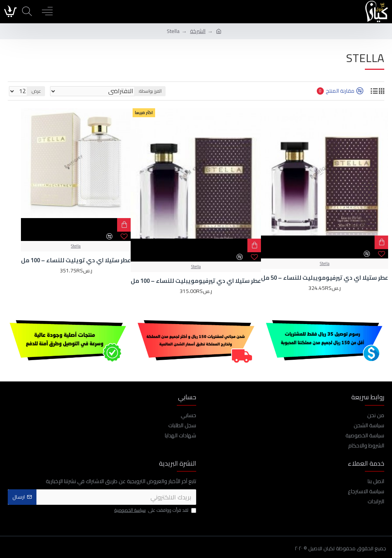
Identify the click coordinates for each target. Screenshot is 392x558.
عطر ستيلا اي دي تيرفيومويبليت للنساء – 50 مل (325, 278)
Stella (325, 264)
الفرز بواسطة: (150, 91)
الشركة (198, 31)
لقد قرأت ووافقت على (155, 511)
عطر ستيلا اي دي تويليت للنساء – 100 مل (76, 260)
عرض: (36, 91)
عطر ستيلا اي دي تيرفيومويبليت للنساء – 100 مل (196, 281)
